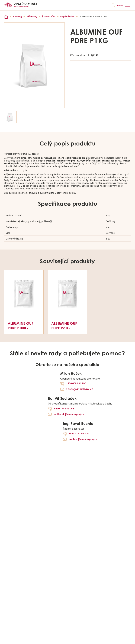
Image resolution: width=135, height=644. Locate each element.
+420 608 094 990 (76, 383)
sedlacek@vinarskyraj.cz (69, 414)
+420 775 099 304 (79, 433)
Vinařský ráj (6, 17)
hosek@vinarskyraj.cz (79, 389)
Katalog (17, 17)
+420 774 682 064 (64, 409)
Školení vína (49, 17)
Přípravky (32, 17)
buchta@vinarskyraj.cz (83, 439)
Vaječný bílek (67, 17)
